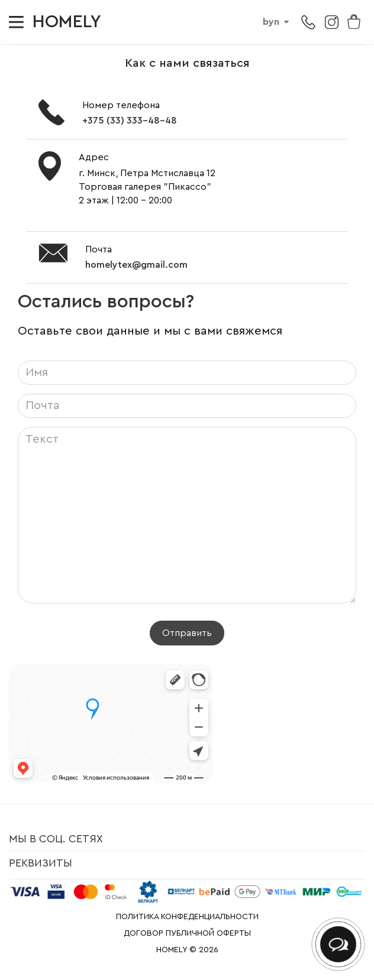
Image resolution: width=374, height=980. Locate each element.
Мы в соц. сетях (56, 839)
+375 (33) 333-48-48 (130, 121)
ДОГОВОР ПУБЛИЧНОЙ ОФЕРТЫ (187, 933)
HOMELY (67, 22)
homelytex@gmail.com (136, 265)
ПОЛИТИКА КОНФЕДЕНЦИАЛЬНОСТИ (187, 917)
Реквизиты (41, 863)
